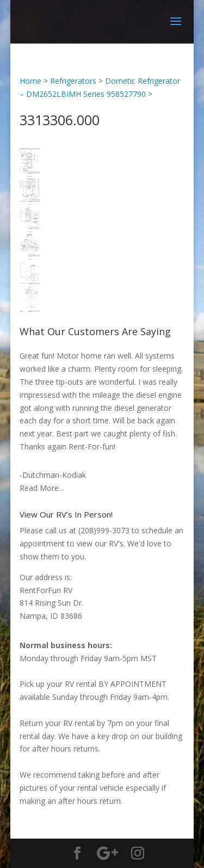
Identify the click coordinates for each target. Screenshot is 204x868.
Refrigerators (73, 81)
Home (30, 81)
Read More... (42, 488)
